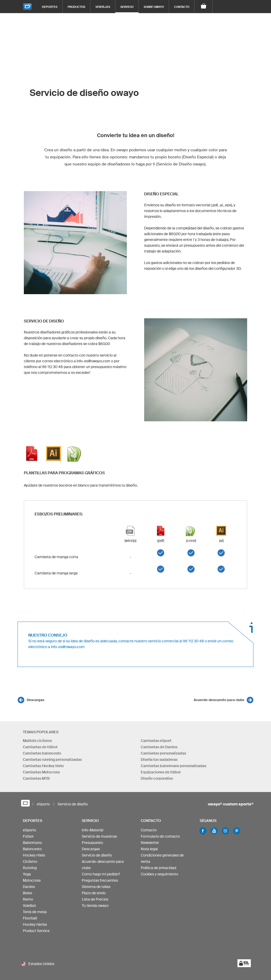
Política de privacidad (158, 868)
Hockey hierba (35, 924)
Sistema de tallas (96, 887)
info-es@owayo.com (68, 647)
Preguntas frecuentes (100, 880)
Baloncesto (32, 849)
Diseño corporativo (157, 778)
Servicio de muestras (99, 836)
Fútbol (28, 836)
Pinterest (237, 831)
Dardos (29, 887)
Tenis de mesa (35, 912)
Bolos (27, 893)
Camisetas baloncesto (42, 753)
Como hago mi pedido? (101, 874)
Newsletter (150, 843)
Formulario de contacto (160, 836)
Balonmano (32, 843)
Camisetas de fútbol (40, 747)
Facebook (203, 831)
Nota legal (149, 849)
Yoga (27, 874)
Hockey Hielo (34, 855)
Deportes (50, 7)
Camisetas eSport (156, 741)
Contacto (182, 7)
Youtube (214, 831)
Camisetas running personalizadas (52, 760)
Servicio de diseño (97, 855)
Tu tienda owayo (95, 906)
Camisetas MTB (36, 778)
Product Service (36, 931)
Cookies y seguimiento (159, 874)
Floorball (30, 918)
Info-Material (93, 830)
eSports (29, 830)
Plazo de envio (94, 893)
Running (30, 868)
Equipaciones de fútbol (161, 772)
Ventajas (103, 7)
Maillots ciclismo (37, 741)
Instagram (225, 831)
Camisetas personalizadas (163, 753)
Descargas (36, 700)
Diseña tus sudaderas (159, 760)
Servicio (127, 7)
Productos (76, 7)
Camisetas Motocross (41, 772)
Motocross (32, 880)
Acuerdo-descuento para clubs (219, 700)
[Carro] (204, 7)
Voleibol (29, 906)
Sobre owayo (154, 7)
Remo (28, 899)
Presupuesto (92, 843)
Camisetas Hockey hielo (43, 766)
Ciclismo (30, 861)
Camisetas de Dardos (159, 747)
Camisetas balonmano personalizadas (174, 766)
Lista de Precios (95, 899)
